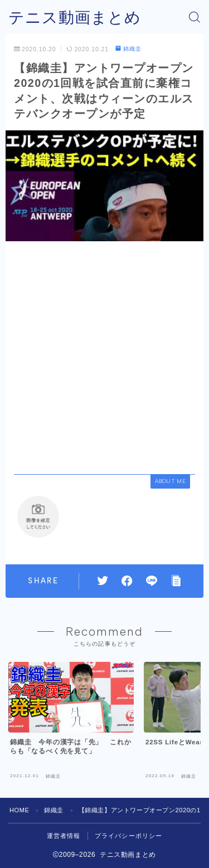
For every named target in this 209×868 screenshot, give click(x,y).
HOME (19, 810)
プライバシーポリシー (129, 836)
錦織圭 (128, 49)
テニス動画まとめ (75, 18)
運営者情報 (64, 836)
